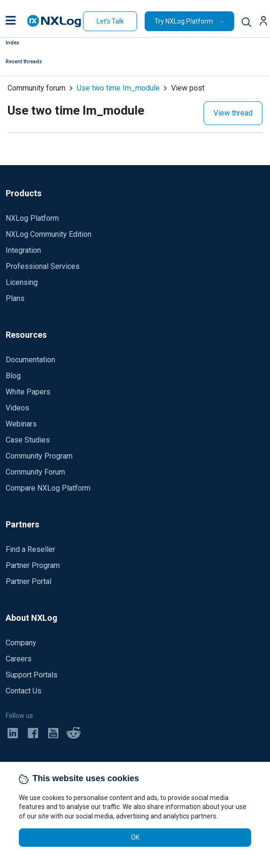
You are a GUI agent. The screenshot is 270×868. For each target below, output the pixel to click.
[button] (11, 21)
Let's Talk (110, 21)
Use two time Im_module (118, 88)
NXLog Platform (32, 218)
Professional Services (43, 266)
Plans (15, 298)
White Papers (28, 392)
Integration (23, 250)
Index (12, 43)
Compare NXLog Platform (48, 488)
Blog (13, 376)
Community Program (39, 456)
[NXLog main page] (54, 21)
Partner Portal (29, 581)
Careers (19, 659)
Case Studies (28, 440)
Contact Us (24, 691)
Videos (17, 408)
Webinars (21, 424)
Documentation (30, 360)
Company (21, 643)
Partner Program (33, 565)
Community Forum (35, 472)
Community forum (37, 88)
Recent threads (24, 62)
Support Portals (32, 675)
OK (135, 837)
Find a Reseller (30, 549)
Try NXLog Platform (184, 21)
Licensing (22, 282)
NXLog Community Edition (49, 234)
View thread (233, 113)
